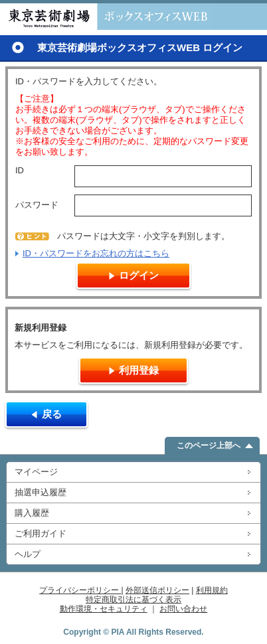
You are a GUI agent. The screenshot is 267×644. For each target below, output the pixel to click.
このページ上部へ (209, 445)
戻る (52, 414)
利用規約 (212, 590)
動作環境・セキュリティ (104, 609)
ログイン (139, 275)
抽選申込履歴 (41, 492)
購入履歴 (32, 513)
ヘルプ (28, 554)
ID (20, 170)
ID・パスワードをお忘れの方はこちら (96, 253)
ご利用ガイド (41, 533)
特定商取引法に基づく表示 (133, 600)
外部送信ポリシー (157, 590)
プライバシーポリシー (80, 590)
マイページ (36, 472)
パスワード (37, 205)
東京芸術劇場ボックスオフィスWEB (106, 17)
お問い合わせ (183, 609)
